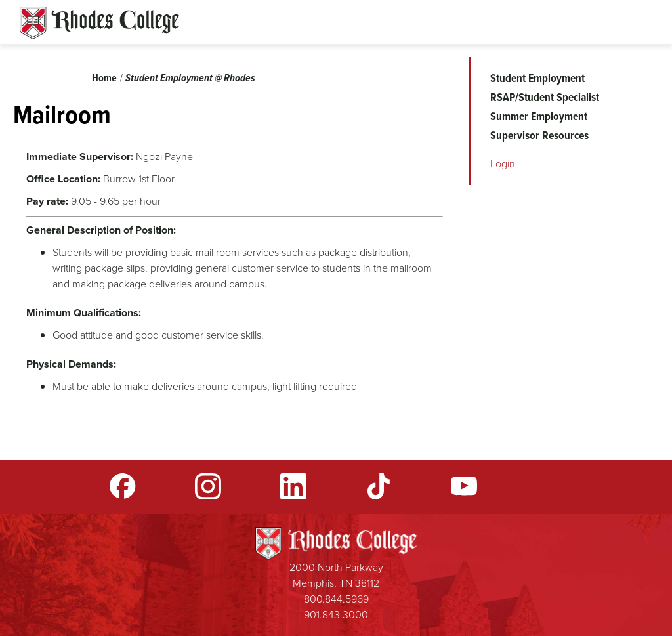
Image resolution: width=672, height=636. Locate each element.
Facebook (123, 486)
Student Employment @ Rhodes (190, 78)
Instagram (208, 486)
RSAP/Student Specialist (545, 97)
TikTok (379, 486)
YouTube (464, 486)
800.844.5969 (336, 599)
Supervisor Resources (539, 135)
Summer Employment (539, 116)
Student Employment (537, 78)
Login (503, 164)
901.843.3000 (336, 615)
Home (104, 78)
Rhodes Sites (99, 23)
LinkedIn (293, 486)
